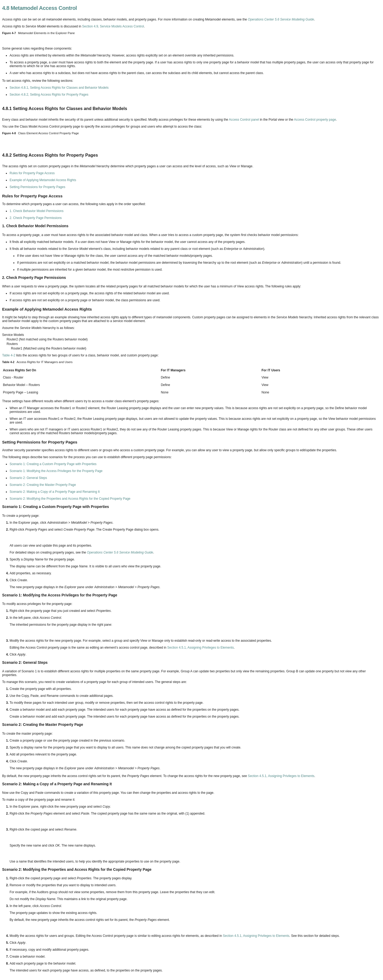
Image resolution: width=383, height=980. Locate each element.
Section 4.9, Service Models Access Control (113, 26)
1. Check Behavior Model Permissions (37, 211)
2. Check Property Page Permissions (36, 218)
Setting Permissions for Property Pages (37, 187)
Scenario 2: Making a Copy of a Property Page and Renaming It (55, 492)
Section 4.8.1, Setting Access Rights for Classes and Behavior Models (59, 88)
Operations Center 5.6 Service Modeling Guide (281, 19)
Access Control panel (244, 120)
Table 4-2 (9, 355)
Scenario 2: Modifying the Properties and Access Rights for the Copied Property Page (70, 499)
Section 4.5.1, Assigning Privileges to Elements (201, 648)
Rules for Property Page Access (32, 173)
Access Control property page (315, 120)
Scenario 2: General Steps (28, 478)
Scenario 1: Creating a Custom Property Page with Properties (53, 464)
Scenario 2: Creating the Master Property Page (43, 485)
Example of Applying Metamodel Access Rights (43, 180)
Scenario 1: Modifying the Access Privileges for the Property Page (56, 471)
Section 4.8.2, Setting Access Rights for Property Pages (49, 95)
